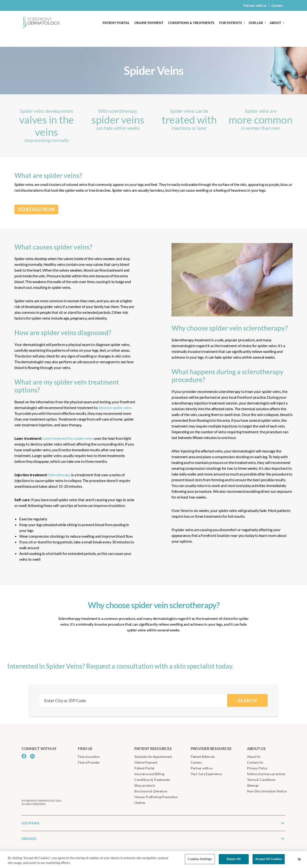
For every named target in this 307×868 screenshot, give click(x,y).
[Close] (299, 859)
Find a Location (89, 757)
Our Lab (256, 23)
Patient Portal (116, 23)
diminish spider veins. (115, 407)
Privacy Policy (257, 768)
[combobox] (133, 700)
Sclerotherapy (59, 475)
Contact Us (255, 762)
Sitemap (253, 785)
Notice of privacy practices (266, 774)
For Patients (231, 23)
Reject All (234, 859)
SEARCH (247, 700)
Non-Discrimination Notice (267, 791)
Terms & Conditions (261, 780)
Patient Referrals (203, 757)
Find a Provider (89, 762)
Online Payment (149, 23)
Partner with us (255, 5)
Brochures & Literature (151, 791)
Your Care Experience (206, 774)
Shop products (145, 785)
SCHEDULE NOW (36, 209)
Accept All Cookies (269, 859)
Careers (277, 5)
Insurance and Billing (149, 774)
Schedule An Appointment (153, 757)
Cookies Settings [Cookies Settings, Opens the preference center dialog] (200, 859)
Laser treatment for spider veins (68, 438)
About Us (254, 757)
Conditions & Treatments (191, 23)
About (275, 23)
